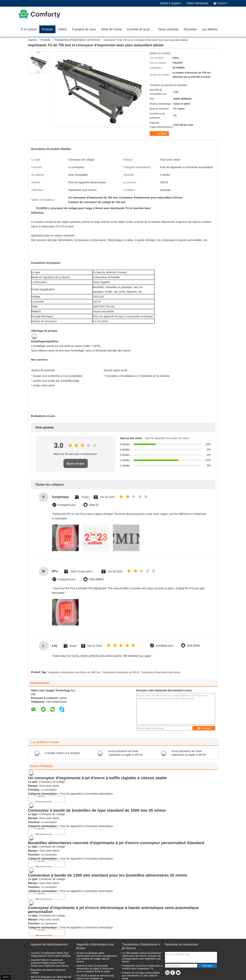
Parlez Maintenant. (198, 3)
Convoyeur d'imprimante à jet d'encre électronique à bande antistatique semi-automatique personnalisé (114, 910)
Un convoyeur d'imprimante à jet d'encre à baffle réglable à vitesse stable (98, 778)
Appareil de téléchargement (49, 944)
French (222, 3)
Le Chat (160, 134)
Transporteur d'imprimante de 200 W (121, 672)
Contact (204, 728)
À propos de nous (84, 29)
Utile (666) (193, 646)
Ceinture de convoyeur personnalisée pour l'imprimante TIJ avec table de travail (141, 976)
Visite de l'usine (111, 29)
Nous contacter (168, 29)
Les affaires (210, 29)
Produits (47, 29)
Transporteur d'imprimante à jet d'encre (77, 40)
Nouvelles (190, 29)
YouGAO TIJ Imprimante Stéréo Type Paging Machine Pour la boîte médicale (51, 954)
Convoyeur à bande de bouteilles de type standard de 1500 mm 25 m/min (97, 810)
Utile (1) (94, 505)
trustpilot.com (67, 505)
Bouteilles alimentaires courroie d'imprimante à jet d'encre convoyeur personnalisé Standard (116, 843)
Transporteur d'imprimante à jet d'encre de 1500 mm (74, 672)
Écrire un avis (76, 464)
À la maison (29, 29)
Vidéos (63, 29)
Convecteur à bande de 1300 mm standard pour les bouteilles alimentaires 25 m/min (108, 875)
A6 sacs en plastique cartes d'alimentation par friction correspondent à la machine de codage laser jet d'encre (97, 957)
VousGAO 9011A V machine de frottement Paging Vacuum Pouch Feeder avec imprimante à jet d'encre (50, 963)
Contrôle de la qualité (141, 29)
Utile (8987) (97, 579)
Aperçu (33, 40)
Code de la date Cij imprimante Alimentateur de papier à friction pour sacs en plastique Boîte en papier (95, 969)
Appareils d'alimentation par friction (95, 946)
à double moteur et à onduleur (63, 753)
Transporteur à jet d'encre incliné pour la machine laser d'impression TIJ (142, 967)
